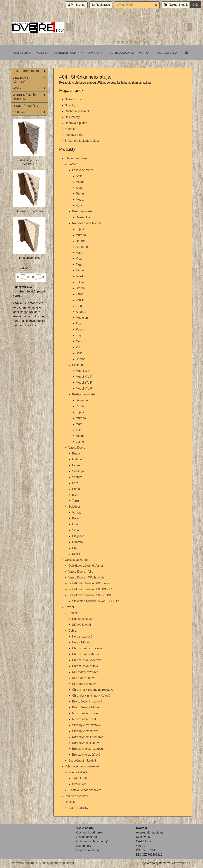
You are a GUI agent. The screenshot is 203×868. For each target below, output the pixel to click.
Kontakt (145, 53)
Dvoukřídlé (79, 784)
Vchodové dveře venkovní (82, 766)
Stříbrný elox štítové (85, 731)
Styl (75, 548)
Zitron (80, 294)
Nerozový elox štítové (86, 743)
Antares (81, 312)
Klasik (76, 554)
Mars (79, 253)
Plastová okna (166, 53)
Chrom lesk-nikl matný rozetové (93, 690)
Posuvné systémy (76, 796)
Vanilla (80, 300)
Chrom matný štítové (86, 654)
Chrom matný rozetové (87, 648)
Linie (75, 524)
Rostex (73, 613)
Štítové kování (81, 625)
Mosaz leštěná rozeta (86, 713)
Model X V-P (84, 377)
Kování (69, 607)
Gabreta (77, 542)
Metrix (80, 200)
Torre (75, 501)
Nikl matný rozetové (85, 672)
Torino (80, 194)
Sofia (79, 176)
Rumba (81, 359)
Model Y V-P (84, 383)
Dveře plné (83, 217)
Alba (79, 188)
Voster (73, 164)
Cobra (72, 631)
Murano (81, 235)
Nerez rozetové (82, 637)
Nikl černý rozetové (85, 684)
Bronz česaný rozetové (87, 701)
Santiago (78, 471)
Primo (76, 489)
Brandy (81, 288)
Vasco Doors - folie (81, 572)
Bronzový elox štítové (86, 755)
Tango (80, 270)
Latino (80, 282)
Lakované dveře (83, 170)
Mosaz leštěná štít (84, 719)
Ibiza (75, 495)
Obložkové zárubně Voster (86, 566)
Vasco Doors (77, 448)
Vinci (79, 347)
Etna (79, 306)
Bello (79, 353)
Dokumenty (96, 53)
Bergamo (82, 247)
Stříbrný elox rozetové (87, 725)
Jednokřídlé (80, 778)
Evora (76, 465)
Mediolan (82, 318)
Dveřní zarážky (78, 808)
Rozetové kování (83, 619)
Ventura (77, 477)
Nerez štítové (81, 642)
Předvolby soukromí (24, 863)
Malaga (77, 459)
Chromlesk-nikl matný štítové (91, 696)
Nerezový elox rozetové (88, 737)
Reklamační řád (87, 837)
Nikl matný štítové (84, 678)
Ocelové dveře (78, 772)
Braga (76, 453)
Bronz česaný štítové (86, 707)
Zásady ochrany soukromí (57, 863)
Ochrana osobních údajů (92, 841)
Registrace (101, 5)
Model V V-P (84, 389)
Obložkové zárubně (77, 560)
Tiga (79, 265)
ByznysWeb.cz (180, 863)
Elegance (78, 536)
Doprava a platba (122, 53)
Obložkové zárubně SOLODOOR (90, 589)
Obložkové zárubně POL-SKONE (90, 595)
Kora (79, 205)
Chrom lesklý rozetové (87, 660)
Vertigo (77, 513)
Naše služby (23, 53)
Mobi (79, 341)
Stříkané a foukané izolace (82, 141)
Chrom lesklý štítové (85, 666)
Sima (75, 530)
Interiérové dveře (76, 158)
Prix (78, 324)
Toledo (80, 276)
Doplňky (70, 802)
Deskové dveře (82, 211)
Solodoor (74, 507)
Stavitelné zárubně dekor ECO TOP (95, 601)
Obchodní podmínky (68, 53)
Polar (76, 518)
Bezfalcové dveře (83, 394)
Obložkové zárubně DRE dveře (89, 583)
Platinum (78, 365)
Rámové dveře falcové (87, 223)
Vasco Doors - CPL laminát (86, 577)
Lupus (80, 229)
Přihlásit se (77, 5)
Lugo (79, 335)
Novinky (43, 53)
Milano (80, 182)
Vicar (79, 259)
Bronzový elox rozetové (87, 749)
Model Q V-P (84, 371)
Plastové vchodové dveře (85, 790)
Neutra (80, 241)
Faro (75, 483)
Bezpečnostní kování (82, 761)
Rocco (80, 329)
